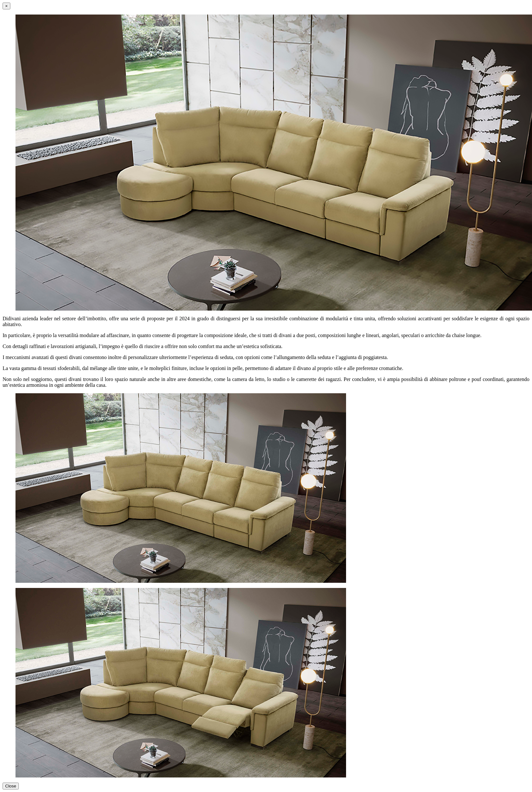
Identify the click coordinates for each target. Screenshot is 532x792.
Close (11, 786)
